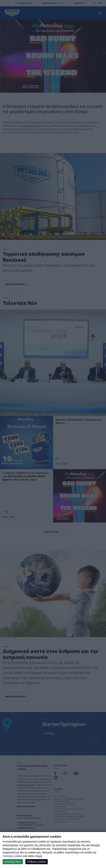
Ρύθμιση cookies (37, 862)
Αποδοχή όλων (13, 862)
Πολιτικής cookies (13, 856)
